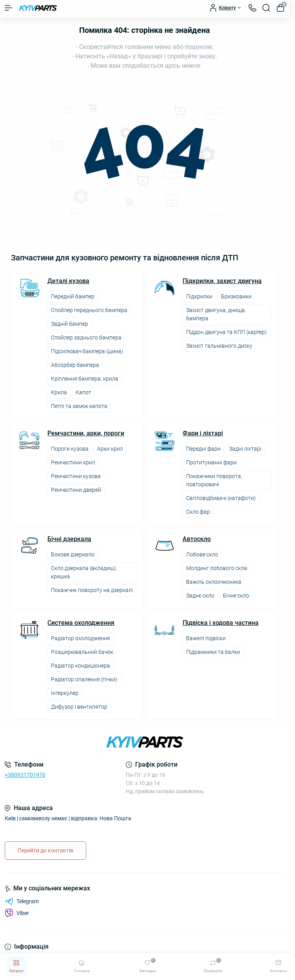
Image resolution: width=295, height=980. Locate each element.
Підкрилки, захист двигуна (222, 281)
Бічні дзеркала (69, 539)
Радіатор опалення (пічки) (84, 679)
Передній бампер (73, 296)
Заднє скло (200, 596)
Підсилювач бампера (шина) (87, 351)
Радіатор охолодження (81, 638)
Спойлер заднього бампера (86, 337)
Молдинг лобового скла (217, 568)
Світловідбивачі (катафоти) (221, 498)
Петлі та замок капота (79, 406)
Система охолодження (81, 623)
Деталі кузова (68, 281)
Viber (17, 913)
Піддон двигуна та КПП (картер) (226, 332)
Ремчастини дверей (76, 490)
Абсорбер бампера (75, 365)
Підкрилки (199, 296)
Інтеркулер (65, 693)
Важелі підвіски (206, 638)
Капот (83, 392)
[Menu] (9, 8)
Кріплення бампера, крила (85, 379)
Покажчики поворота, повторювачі (214, 480)
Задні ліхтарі (245, 449)
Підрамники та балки (213, 652)
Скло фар (198, 512)
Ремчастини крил (73, 462)
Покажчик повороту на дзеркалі (92, 590)
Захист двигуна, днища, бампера (216, 314)
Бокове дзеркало (73, 554)
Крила (59, 392)
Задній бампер (70, 324)
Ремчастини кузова (76, 476)
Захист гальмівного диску (219, 346)
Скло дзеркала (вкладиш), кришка (84, 572)
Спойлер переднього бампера (89, 310)
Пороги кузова (70, 449)
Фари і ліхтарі (203, 433)
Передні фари (203, 449)
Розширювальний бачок (82, 652)
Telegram (22, 901)
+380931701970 (25, 775)
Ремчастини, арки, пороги (86, 433)
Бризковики (236, 296)
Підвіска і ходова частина (221, 623)
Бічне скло (236, 596)
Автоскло (197, 539)
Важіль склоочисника (214, 582)
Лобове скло (202, 554)
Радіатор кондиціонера (81, 666)
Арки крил (110, 449)
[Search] (266, 8)
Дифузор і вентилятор (79, 707)
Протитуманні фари (211, 462)
